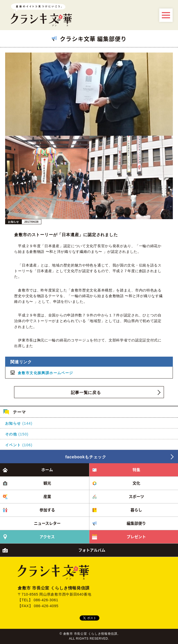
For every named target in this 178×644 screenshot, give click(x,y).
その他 (11, 434)
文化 (136, 483)
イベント (13, 445)
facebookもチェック (86, 457)
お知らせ (13, 423)
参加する (47, 510)
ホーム (47, 470)
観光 (47, 483)
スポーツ (136, 496)
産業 (47, 496)
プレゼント (136, 537)
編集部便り (136, 523)
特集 (136, 470)
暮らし (136, 510)
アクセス (47, 537)
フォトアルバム (92, 550)
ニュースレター (47, 523)
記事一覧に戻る (86, 393)
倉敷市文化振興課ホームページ (45, 373)
